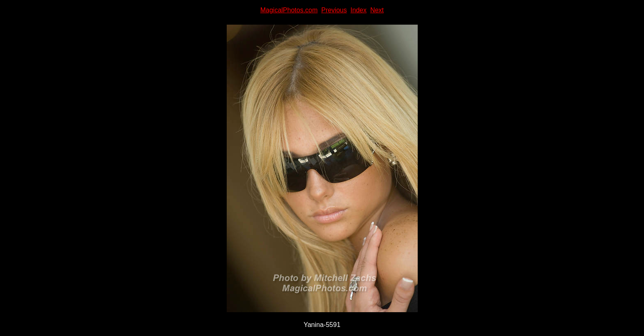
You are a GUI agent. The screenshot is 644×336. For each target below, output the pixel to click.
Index (358, 10)
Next (377, 10)
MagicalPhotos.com (289, 10)
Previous (334, 10)
